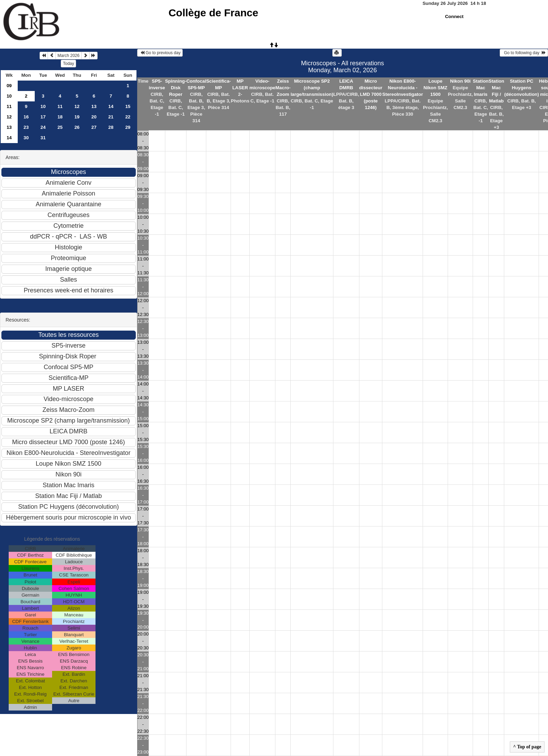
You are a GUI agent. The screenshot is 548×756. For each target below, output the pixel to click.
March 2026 (69, 56)
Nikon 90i (460, 81)
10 (9, 96)
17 (43, 117)
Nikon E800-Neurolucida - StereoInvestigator (403, 88)
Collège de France (213, 13)
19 (77, 117)
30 (26, 138)
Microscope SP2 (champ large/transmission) (312, 88)
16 (26, 117)
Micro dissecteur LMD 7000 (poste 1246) (371, 94)
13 (94, 106)
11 (9, 106)
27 (94, 127)
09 (9, 86)
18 (60, 117)
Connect (454, 16)
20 (94, 117)
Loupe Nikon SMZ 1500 (435, 88)
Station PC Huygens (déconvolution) (522, 88)
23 (26, 127)
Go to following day (524, 53)
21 (111, 117)
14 (111, 106)
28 (111, 127)
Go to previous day (160, 53)
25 (60, 127)
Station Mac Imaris (481, 88)
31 (43, 138)
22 (128, 117)
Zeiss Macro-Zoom (283, 88)
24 (43, 127)
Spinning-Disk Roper (176, 88)
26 (77, 127)
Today (68, 64)
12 (77, 106)
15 (128, 106)
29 (128, 127)
